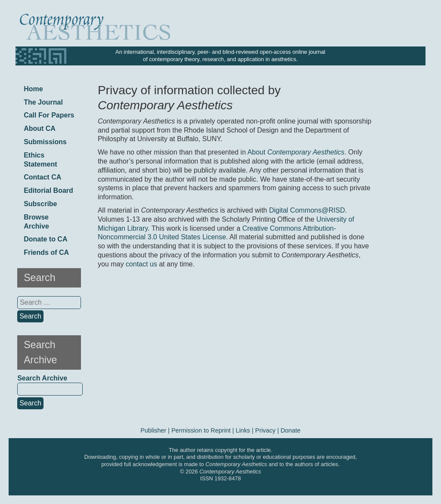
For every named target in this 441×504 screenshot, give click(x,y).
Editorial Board (48, 190)
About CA (40, 128)
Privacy (266, 430)
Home (33, 89)
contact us (141, 264)
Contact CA (42, 177)
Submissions (45, 142)
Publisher (153, 430)
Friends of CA (46, 252)
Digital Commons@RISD (307, 210)
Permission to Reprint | (203, 430)
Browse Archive (36, 222)
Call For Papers (49, 115)
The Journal (43, 102)
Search (30, 403)
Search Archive (42, 378)
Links (243, 430)
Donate (290, 430)
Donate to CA (45, 239)
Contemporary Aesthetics (230, 472)
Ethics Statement (40, 160)
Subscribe (40, 204)
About (296, 152)
